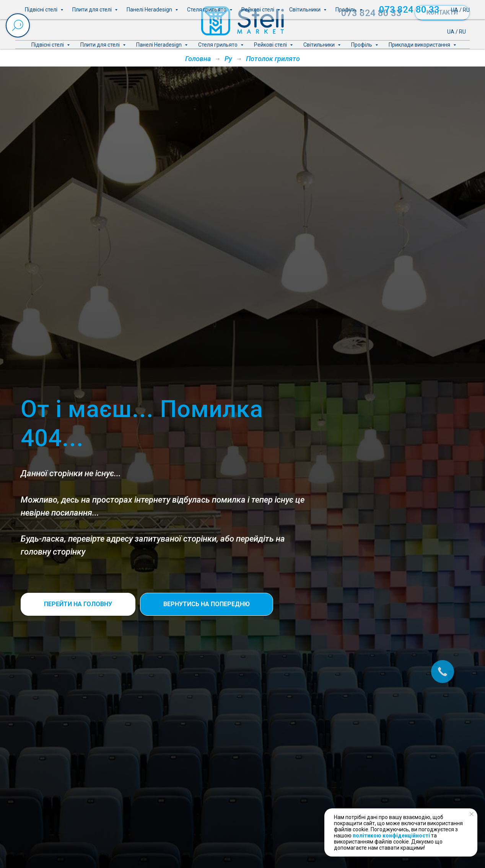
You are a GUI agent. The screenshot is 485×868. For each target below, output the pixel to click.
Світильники (320, 45)
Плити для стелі (101, 45)
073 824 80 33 (371, 13)
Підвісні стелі (48, 45)
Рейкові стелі (271, 45)
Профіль (362, 45)
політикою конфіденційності (391, 836)
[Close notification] (472, 814)
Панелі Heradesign (159, 45)
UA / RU (457, 32)
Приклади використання (420, 45)
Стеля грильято (218, 45)
